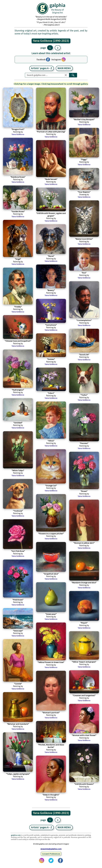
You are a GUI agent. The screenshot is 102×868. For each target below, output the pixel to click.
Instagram (56, 59)
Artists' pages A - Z (42, 68)
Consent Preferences (51, 854)
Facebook (41, 59)
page (43, 48)
